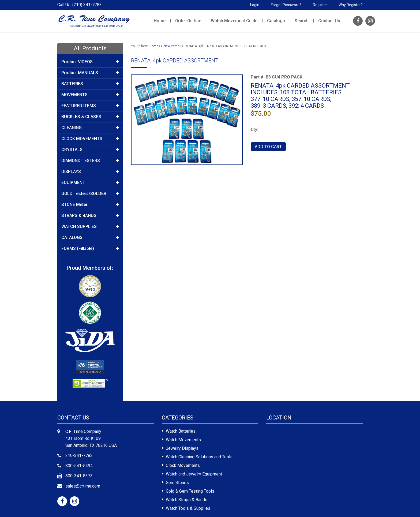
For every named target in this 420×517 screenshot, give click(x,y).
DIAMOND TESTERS (90, 161)
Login (255, 5)
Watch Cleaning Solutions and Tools (199, 457)
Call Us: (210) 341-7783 (80, 5)
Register (320, 5)
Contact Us (329, 21)
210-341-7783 (79, 456)
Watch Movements (183, 440)
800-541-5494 (79, 466)
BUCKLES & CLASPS (90, 117)
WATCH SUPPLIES (90, 227)
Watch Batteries (181, 431)
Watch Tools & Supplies (188, 508)
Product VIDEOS (90, 62)
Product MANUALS (90, 73)
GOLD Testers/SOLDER (90, 194)
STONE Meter (90, 205)
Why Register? (351, 5)
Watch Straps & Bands (187, 500)
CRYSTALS (90, 150)
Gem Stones (177, 483)
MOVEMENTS (90, 95)
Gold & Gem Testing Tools (190, 491)
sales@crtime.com (83, 486)
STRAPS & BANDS (90, 216)
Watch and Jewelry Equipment (194, 474)
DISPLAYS (90, 172)
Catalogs (276, 21)
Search (302, 21)
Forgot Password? (286, 5)
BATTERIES (90, 84)
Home (160, 21)
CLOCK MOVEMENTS (90, 139)
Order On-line (188, 21)
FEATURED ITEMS (90, 106)
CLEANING (90, 128)
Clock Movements (183, 465)
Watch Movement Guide (234, 21)
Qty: (254, 130)
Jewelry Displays (182, 448)
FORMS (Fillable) (90, 249)
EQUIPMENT (90, 183)
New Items (172, 46)
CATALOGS (90, 238)
